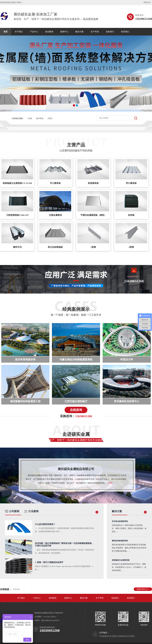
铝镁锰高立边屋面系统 (121, 560)
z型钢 (50, 118)
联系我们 (125, 32)
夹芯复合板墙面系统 (120, 521)
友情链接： (6, 589)
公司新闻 (12, 511)
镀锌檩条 (40, 118)
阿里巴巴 (147, 2)
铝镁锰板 (16, 589)
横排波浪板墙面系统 (120, 541)
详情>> (111, 483)
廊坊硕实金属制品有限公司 (76, 469)
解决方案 (80, 32)
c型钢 (30, 118)
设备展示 (110, 32)
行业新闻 (31, 511)
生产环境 (95, 32)
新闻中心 (64, 32)
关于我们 (19, 32)
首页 (6, 32)
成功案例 (49, 32)
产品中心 (34, 32)
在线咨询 (76, 410)
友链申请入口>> (143, 589)
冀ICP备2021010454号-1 (51, 620)
